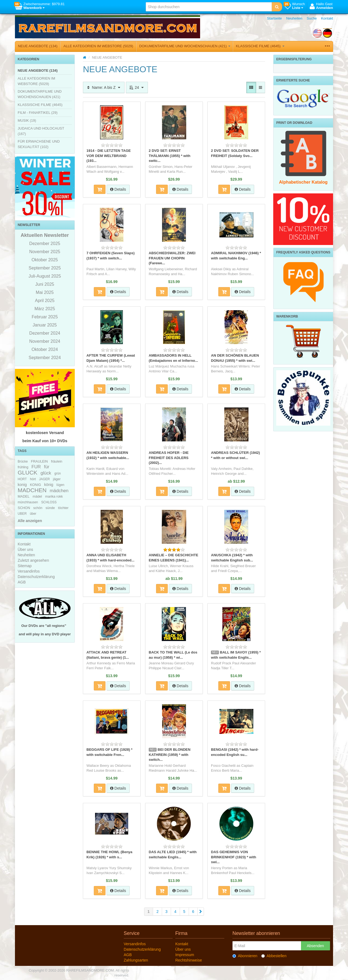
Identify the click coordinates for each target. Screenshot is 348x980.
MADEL (24, 497)
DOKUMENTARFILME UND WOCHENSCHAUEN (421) (185, 46)
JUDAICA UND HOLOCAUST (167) (41, 131)
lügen (60, 485)
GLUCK (27, 472)
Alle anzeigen (30, 521)
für (47, 467)
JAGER (45, 479)
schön (38, 508)
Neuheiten (294, 18)
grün (58, 473)
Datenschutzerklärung (36, 577)
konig (22, 485)
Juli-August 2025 (45, 276)
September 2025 (45, 268)
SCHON (24, 508)
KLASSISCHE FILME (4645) (260, 46)
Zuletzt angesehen (33, 560)
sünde (50, 508)
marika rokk (54, 497)
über (33, 514)
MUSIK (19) (27, 120)
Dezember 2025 (45, 244)
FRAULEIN (39, 461)
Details (118, 189)
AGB (22, 582)
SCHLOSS (49, 502)
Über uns (25, 549)
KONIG (35, 485)
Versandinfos (29, 571)
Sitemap (25, 566)
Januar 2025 (45, 325)
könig (49, 485)
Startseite (274, 18)
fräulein (57, 461)
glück (46, 473)
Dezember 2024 (45, 333)
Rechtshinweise (189, 960)
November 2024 (45, 341)
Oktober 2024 (45, 349)
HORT (22, 479)
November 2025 (45, 252)
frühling (23, 467)
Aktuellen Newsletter (45, 235)
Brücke (23, 461)
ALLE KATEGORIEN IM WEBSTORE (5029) (98, 46)
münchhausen (28, 502)
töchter (63, 508)
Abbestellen (274, 956)
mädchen (59, 491)
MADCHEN (32, 490)
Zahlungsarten (136, 960)
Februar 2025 (45, 317)
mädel (37, 497)
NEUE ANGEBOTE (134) (38, 46)
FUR (36, 467)
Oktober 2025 (45, 260)
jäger (57, 479)
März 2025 (45, 309)
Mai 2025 (45, 292)
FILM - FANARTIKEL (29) (38, 113)
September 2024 (45, 358)
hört (33, 479)
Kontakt (327, 18)
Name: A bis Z (104, 87)
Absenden (315, 946)
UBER (22, 514)
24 (137, 87)
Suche (312, 18)
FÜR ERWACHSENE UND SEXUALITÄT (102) (39, 144)
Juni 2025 (45, 284)
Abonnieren (245, 956)
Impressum (185, 955)
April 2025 (45, 301)
